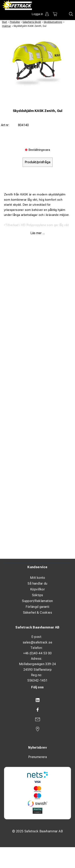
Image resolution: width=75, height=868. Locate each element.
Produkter (15, 22)
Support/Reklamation (37, 601)
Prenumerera (37, 757)
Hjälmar (6, 26)
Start (4, 22)
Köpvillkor (37, 589)
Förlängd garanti (37, 607)
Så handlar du (37, 584)
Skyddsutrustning (53, 22)
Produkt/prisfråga (38, 162)
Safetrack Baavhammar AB (37, 627)
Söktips (38, 595)
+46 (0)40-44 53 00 (37, 653)
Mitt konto (37, 578)
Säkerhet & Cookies (37, 613)
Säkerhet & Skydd (32, 22)
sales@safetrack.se (37, 642)
